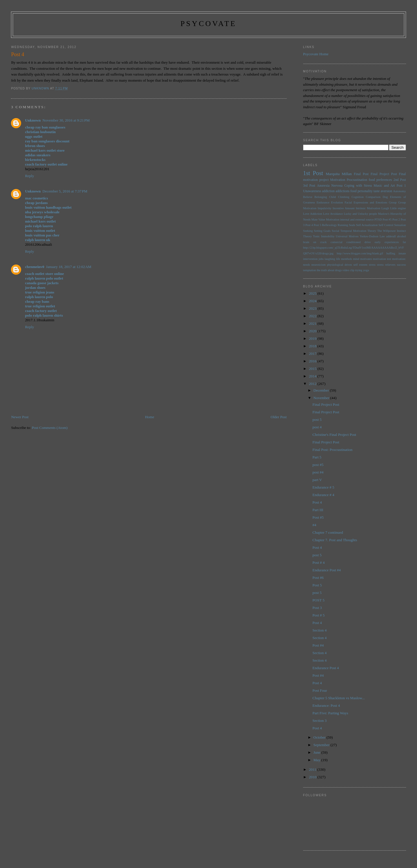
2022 (313, 316)
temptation (310, 270)
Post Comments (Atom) (50, 428)
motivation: (399, 259)
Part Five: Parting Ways (330, 713)
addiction (328, 191)
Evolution (337, 202)
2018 (313, 346)
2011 (313, 769)
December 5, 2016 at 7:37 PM (65, 191)
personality (365, 191)
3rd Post (309, 186)
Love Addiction (313, 214)
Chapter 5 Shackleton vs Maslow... (339, 698)
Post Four (320, 690)
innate (402, 253)
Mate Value (318, 220)
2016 (313, 361)
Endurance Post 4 (326, 668)
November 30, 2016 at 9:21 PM (66, 120)
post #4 (318, 472)
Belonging (321, 197)
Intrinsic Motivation (368, 208)
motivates (366, 259)
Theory (308, 236)
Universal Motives (347, 236)
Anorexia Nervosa (330, 186)
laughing (330, 259)
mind (356, 259)
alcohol (402, 236)
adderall (391, 236)
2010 (313, 777)
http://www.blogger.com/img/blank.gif (360, 253)
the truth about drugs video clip (336, 270)
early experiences (387, 242)
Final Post (361, 174)
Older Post (279, 417)
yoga (366, 270)
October (320, 737)
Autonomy (399, 191)
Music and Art (384, 186)
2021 (313, 323)
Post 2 (396, 220)
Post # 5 (319, 615)
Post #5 (387, 220)
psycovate (209, 24)
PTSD (378, 220)
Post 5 (317, 225)
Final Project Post (384, 174)
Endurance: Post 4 (326, 705)
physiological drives (339, 265)
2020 (313, 331)
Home (150, 417)
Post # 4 (319, 563)
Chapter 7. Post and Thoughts (335, 540)
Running (343, 225)
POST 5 (318, 600)
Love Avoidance (333, 214)
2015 (313, 369)
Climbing (344, 197)
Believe (308, 197)
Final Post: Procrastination (332, 450)
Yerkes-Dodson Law (372, 236)
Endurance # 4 (323, 495)
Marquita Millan (339, 174)
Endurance (323, 202)
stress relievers (386, 265)
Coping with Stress (358, 186)
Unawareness (312, 191)
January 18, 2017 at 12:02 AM (69, 267)
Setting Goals (322, 231)
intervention (310, 259)
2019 (313, 338)
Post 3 (317, 608)
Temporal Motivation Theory (358, 231)
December (322, 390)
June (317, 752)
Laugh (385, 208)
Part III (318, 510)
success (401, 265)
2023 (313, 308)
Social (335, 231)
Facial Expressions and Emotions (366, 202)
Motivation (338, 180)
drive (368, 242)
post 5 (317, 420)
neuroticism (318, 265)
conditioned (353, 242)
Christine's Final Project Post (334, 435)
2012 (313, 384)
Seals (352, 225)
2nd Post (400, 180)
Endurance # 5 (323, 487)
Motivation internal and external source (350, 220)
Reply (29, 176)
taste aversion (383, 191)
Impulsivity (325, 208)
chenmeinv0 (34, 267)
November (322, 398)
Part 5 (317, 457)
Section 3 (320, 721)
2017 (313, 354)
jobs (321, 259)
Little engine (398, 208)
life (338, 259)
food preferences (380, 180)
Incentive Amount (344, 208)
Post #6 (318, 578)
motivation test (382, 259)
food (353, 191)
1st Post (313, 173)
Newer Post (20, 417)
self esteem (360, 265)
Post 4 (309, 225)
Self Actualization (367, 225)
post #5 (318, 465)
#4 (314, 525)
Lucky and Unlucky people (360, 214)
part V (317, 480)
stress (372, 265)
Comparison (373, 197)
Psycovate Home (316, 54)
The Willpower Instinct (392, 231)
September (322, 745)
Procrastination (357, 180)
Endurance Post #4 (327, 570)
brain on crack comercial (323, 242)
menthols (347, 259)
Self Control (386, 225)
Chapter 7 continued (328, 532)
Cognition (358, 197)
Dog (385, 197)
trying (359, 270)
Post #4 (318, 645)
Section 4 (320, 630)
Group (393, 202)
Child (333, 197)
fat (404, 242)
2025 (313, 293)
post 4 (317, 427)
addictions (343, 191)
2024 (313, 301)
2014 (313, 376)
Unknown (33, 120)
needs (307, 265)
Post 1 (401, 186)
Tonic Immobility (324, 236)
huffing (391, 253)
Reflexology (329, 225)
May (317, 760)
